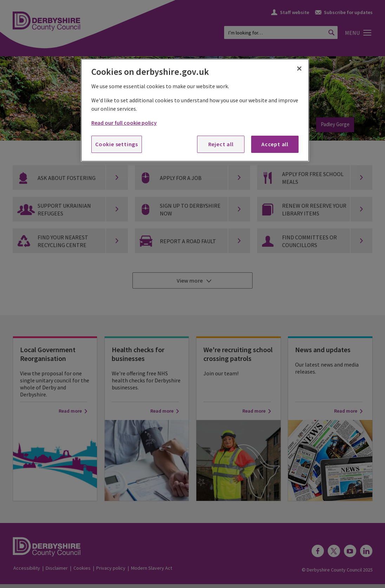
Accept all (275, 144)
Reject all (221, 144)
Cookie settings (117, 144)
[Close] (299, 69)
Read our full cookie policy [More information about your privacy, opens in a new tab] (124, 123)
